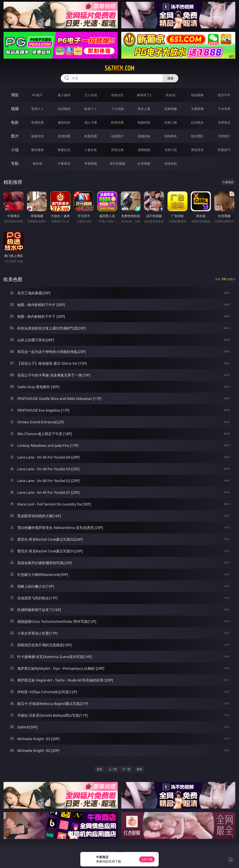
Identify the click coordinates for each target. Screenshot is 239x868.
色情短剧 (171, 163)
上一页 (113, 769)
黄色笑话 (197, 150)
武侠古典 (117, 150)
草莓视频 (91, 163)
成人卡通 (91, 122)
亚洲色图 (64, 136)
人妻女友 (91, 150)
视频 (15, 109)
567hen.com (119, 68)
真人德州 (64, 95)
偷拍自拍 (64, 122)
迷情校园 (144, 150)
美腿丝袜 (144, 136)
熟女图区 (197, 136)
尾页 (139, 769)
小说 (15, 150)
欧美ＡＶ (91, 109)
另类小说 (171, 150)
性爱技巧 (224, 150)
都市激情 (37, 150)
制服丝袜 (144, 122)
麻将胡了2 (144, 95)
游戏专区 (117, 95)
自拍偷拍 (64, 109)
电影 (15, 122)
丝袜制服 (171, 109)
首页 (100, 769)
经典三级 (171, 122)
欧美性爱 (117, 122)
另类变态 (224, 122)
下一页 (126, 769)
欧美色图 (91, 136)
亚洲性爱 (37, 122)
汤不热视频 (117, 163)
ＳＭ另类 (224, 109)
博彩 (15, 95)
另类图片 (224, 136)
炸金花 (171, 95)
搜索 (170, 78)
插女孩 (37, 163)
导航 (15, 163)
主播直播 (197, 109)
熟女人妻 (144, 109)
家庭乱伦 (64, 150)
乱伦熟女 (197, 122)
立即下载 (147, 859)
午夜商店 (64, 163)
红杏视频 (144, 163)
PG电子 (37, 95)
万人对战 (91, 95)
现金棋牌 (197, 95)
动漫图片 (117, 136)
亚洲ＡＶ (37, 109)
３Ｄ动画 (117, 109)
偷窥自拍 (37, 136)
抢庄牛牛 (224, 95)
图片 (15, 136)
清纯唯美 (171, 136)
